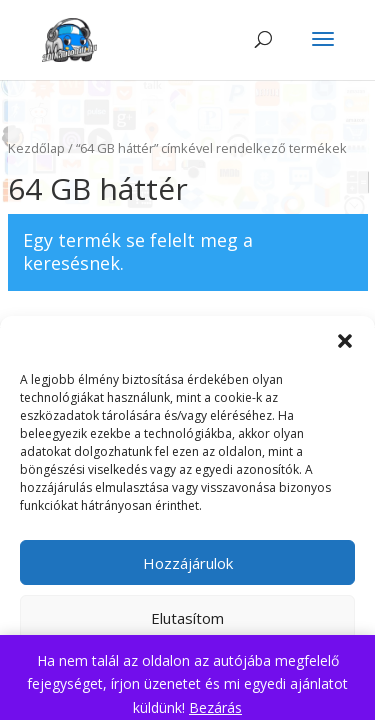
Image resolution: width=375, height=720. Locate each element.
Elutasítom (187, 618)
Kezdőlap (36, 148)
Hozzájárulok (188, 563)
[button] (345, 341)
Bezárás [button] (215, 707)
